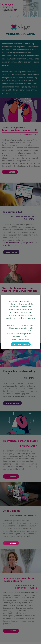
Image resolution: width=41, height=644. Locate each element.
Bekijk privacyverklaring (21, 339)
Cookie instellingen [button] (20, 344)
